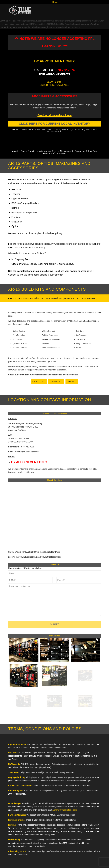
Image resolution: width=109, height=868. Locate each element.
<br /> (51, 516)
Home (55, 2)
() (54, 115)
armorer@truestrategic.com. (65, 810)
